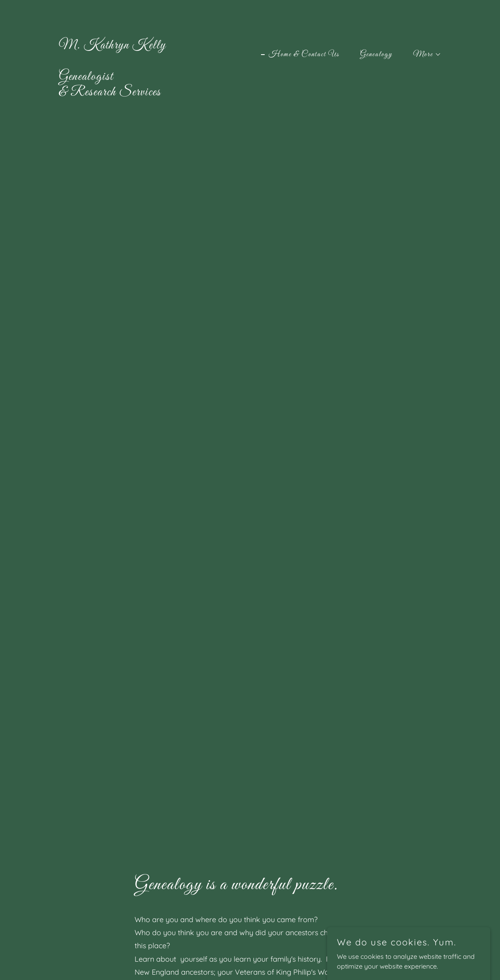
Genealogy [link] (376, 55)
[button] (423, 55)
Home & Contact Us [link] (304, 55)
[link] (112, 93)
